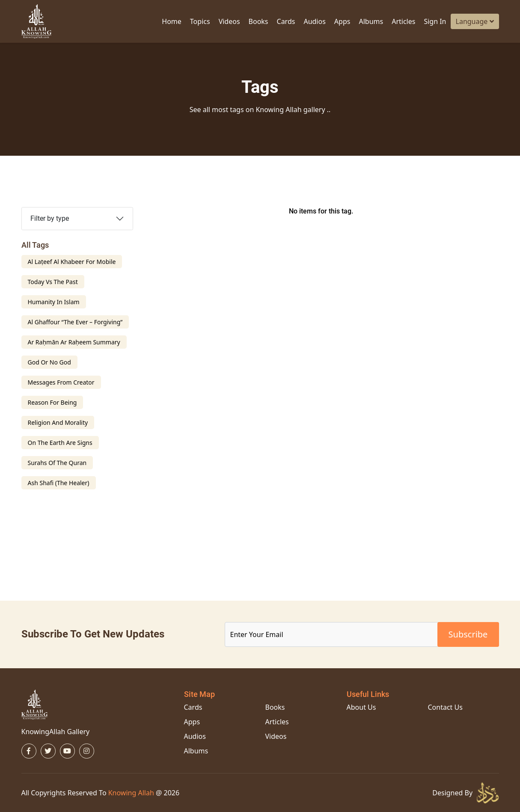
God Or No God (49, 362)
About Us (361, 707)
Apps (342, 21)
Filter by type (50, 218)
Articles (403, 21)
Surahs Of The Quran (57, 463)
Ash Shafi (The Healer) (59, 483)
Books (259, 21)
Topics (200, 21)
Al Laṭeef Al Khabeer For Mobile (72, 262)
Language (475, 21)
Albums (371, 21)
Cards (286, 21)
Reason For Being (52, 402)
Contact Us (445, 707)
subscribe (468, 634)
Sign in (435, 21)
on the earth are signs (60, 443)
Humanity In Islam (54, 302)
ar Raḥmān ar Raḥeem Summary (74, 342)
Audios (314, 21)
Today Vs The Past (53, 282)
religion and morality (58, 422)
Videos (229, 21)
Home (172, 21)
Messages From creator (61, 382)
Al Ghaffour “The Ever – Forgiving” (75, 322)
